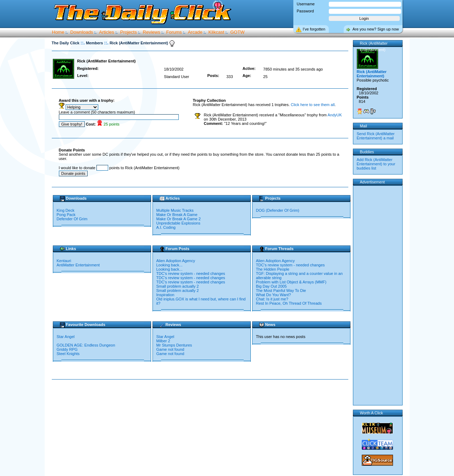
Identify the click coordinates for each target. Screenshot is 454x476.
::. (83, 43)
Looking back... (170, 265)
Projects (129, 32)
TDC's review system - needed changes (191, 273)
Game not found (170, 349)
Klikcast (217, 32)
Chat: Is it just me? (272, 299)
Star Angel (66, 337)
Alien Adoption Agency (176, 261)
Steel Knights (68, 354)
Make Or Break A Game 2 (179, 219)
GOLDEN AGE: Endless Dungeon (87, 345)
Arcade (195, 32)
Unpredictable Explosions (178, 223)
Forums (174, 32)
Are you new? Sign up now (376, 29)
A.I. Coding (166, 227)
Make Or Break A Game (177, 215)
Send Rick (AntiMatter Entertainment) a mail (376, 136)
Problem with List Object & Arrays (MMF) (291, 282)
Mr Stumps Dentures (174, 345)
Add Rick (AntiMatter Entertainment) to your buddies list (376, 164)
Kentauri (64, 261)
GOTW (237, 32)
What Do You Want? (274, 295)
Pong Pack (66, 215)
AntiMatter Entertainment (78, 265)
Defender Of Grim (72, 219)
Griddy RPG (68, 349)
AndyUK (334, 115)
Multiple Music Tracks (175, 210)
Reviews (152, 32)
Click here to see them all (313, 105)
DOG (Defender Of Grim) (278, 210)
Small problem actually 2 (178, 286)
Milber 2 (163, 341)
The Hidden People (273, 269)
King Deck (66, 210)
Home (58, 32)
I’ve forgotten (314, 29)
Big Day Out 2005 (272, 286)
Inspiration (165, 295)
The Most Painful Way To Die (281, 290)
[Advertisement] (201, 402)
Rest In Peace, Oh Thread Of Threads (289, 303)
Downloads (82, 32)
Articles (107, 32)
